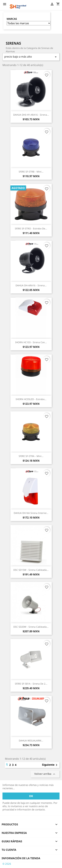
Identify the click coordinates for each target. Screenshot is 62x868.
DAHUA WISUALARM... (31, 741)
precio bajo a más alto (31, 57)
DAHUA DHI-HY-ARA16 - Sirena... (31, 115)
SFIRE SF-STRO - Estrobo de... (31, 228)
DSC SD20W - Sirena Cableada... (31, 627)
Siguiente (50, 765)
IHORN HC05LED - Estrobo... (31, 399)
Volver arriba (45, 774)
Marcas (12, 19)
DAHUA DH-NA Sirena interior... (31, 513)
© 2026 (7, 864)
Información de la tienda (21, 858)
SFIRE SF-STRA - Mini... (31, 456)
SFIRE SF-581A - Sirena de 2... (31, 684)
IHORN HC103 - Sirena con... (31, 342)
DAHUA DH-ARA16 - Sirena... (31, 285)
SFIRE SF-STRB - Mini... (31, 172)
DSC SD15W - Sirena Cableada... (31, 570)
